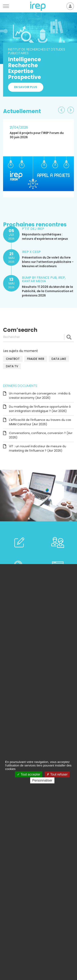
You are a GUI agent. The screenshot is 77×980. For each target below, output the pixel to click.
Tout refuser (57, 774)
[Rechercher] (38, 337)
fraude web (36, 359)
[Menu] (6, 6)
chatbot (13, 359)
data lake (59, 359)
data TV (12, 366)
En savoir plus (26, 89)
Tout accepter (29, 774)
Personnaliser (42, 780)
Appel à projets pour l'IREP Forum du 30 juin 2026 (37, 135)
